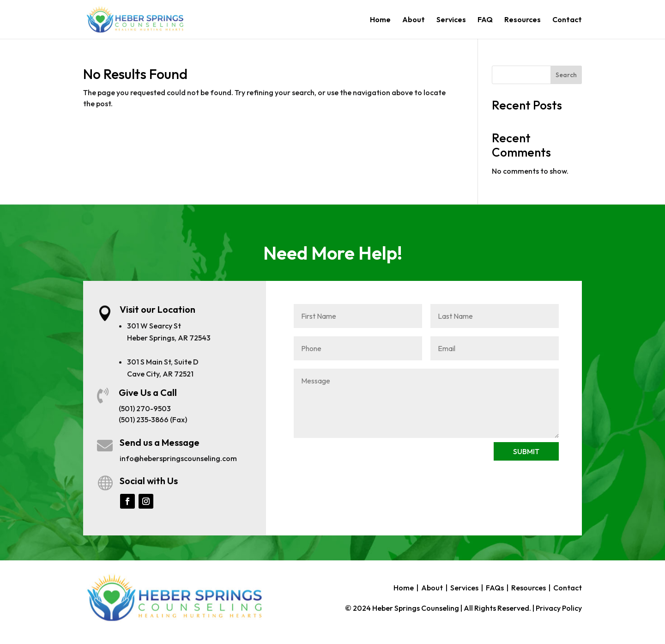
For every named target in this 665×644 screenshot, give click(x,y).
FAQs (495, 588)
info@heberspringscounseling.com (178, 458)
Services (451, 20)
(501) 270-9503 (145, 408)
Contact (567, 20)
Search (566, 75)
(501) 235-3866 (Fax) (153, 419)
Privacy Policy (559, 608)
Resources (523, 20)
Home (380, 20)
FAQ (485, 20)
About (414, 20)
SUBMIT (526, 451)
